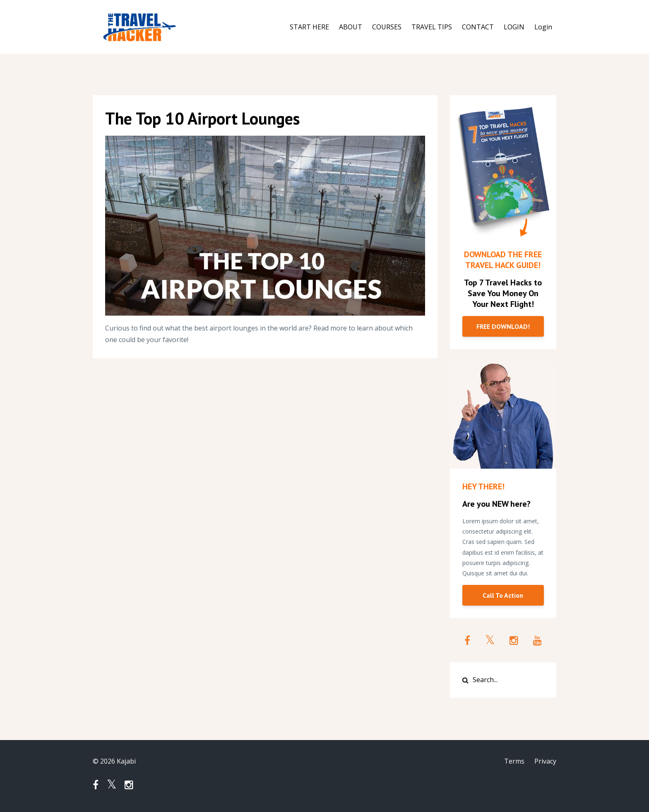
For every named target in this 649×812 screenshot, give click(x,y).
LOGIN (514, 27)
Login (543, 27)
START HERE (309, 27)
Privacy (545, 761)
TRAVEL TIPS (432, 27)
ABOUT (351, 27)
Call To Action (503, 595)
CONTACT (478, 27)
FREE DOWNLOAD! (503, 326)
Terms (514, 761)
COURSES (387, 27)
